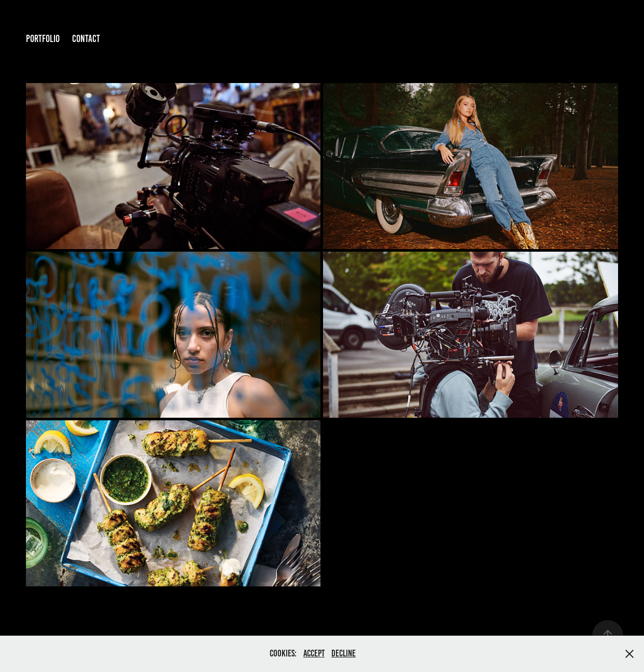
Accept (314, 653)
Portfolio (43, 39)
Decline (344, 653)
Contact (86, 39)
